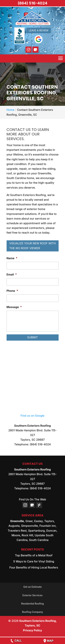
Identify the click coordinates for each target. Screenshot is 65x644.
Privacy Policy (32, 630)
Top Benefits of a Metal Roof (34, 555)
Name (12, 258)
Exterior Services (33, 595)
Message (14, 307)
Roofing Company (32, 612)
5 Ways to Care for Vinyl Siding (34, 561)
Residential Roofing (32, 604)
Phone (12, 291)
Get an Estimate (33, 587)
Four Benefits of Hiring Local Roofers (34, 567)
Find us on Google (33, 416)
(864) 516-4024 (32, 3)
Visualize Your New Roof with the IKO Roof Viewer (33, 246)
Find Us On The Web (32, 499)
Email (12, 274)
